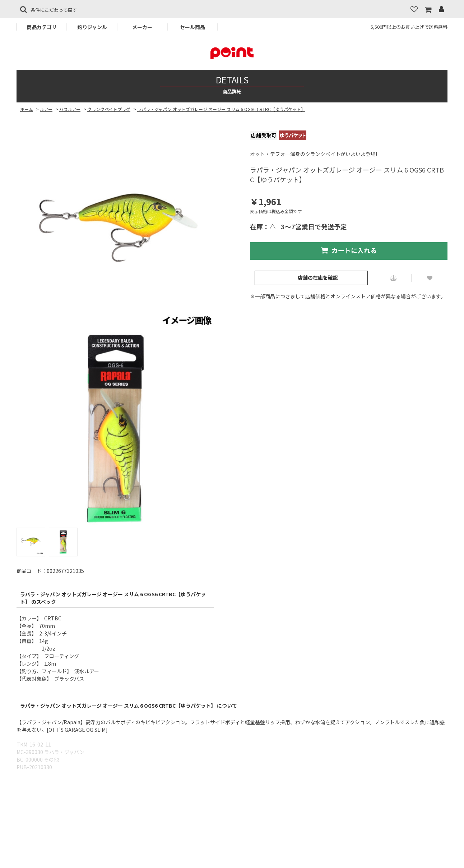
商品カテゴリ (42, 27)
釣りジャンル (92, 27)
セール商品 (192, 27)
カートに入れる (349, 250)
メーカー (142, 27)
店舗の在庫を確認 (318, 277)
